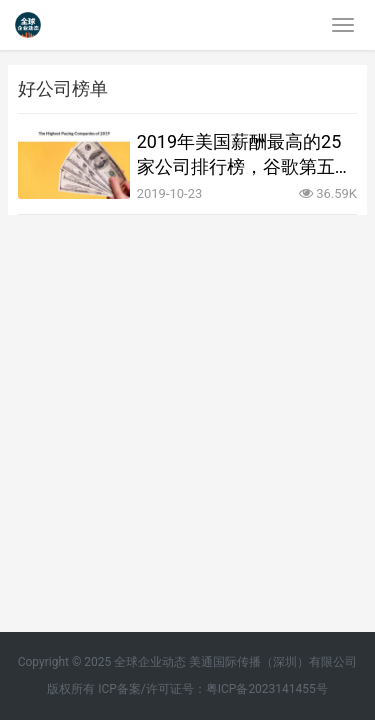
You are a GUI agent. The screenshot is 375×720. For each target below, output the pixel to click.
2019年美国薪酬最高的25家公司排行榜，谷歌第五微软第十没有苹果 (245, 155)
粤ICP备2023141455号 (267, 689)
